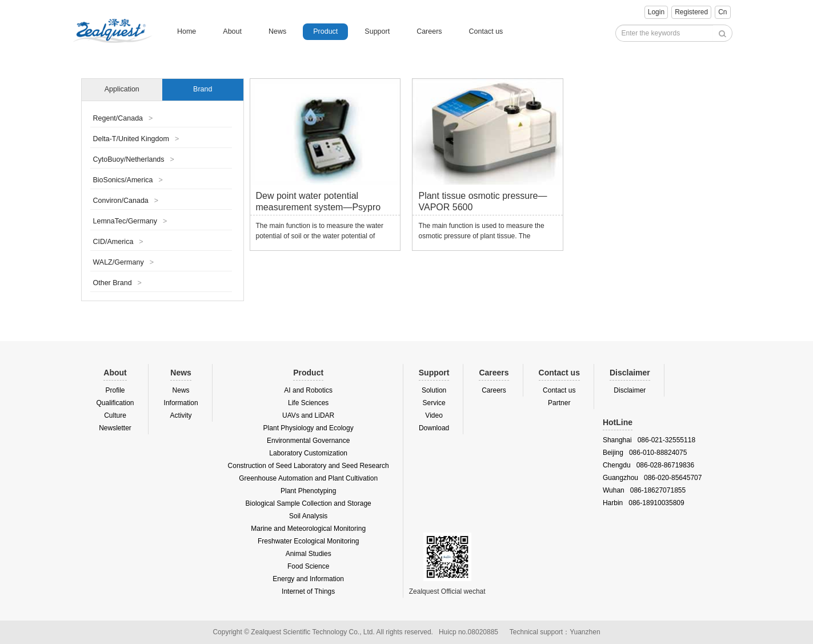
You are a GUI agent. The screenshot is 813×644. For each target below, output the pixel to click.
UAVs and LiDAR (308, 415)
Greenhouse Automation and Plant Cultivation (308, 478)
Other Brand (117, 283)
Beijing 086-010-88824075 (645, 453)
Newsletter (115, 428)
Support (377, 31)
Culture (115, 415)
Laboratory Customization (308, 453)
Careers (429, 31)
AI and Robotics (308, 390)
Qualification (115, 403)
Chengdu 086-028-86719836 (648, 465)
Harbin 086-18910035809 (644, 503)
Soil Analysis (308, 516)
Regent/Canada (123, 118)
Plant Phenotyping (308, 491)
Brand (203, 89)
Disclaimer (630, 390)
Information (181, 403)
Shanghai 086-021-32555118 (649, 440)
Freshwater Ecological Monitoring (308, 541)
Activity (181, 415)
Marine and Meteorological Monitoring (308, 529)
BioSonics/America (128, 180)
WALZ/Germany (123, 262)
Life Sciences (308, 403)
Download (434, 428)
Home (187, 31)
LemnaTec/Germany (130, 221)
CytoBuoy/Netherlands (134, 159)
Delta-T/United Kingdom (136, 139)
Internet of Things (308, 591)
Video (434, 415)
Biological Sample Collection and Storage (309, 503)
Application (122, 89)
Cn (722, 12)
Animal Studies (309, 554)
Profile (115, 390)
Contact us (486, 31)
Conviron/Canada (126, 201)
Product (325, 31)
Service (434, 403)
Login (656, 12)
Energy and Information (308, 579)
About (232, 31)
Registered (691, 12)
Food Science (308, 566)
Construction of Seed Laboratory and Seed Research (309, 466)
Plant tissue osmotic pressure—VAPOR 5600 (482, 201)
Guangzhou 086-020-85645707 (652, 478)
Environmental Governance (308, 441)
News (277, 31)
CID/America (118, 242)
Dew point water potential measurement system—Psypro (319, 201)
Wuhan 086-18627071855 (644, 490)
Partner (559, 403)
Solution (434, 390)
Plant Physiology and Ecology (309, 428)
